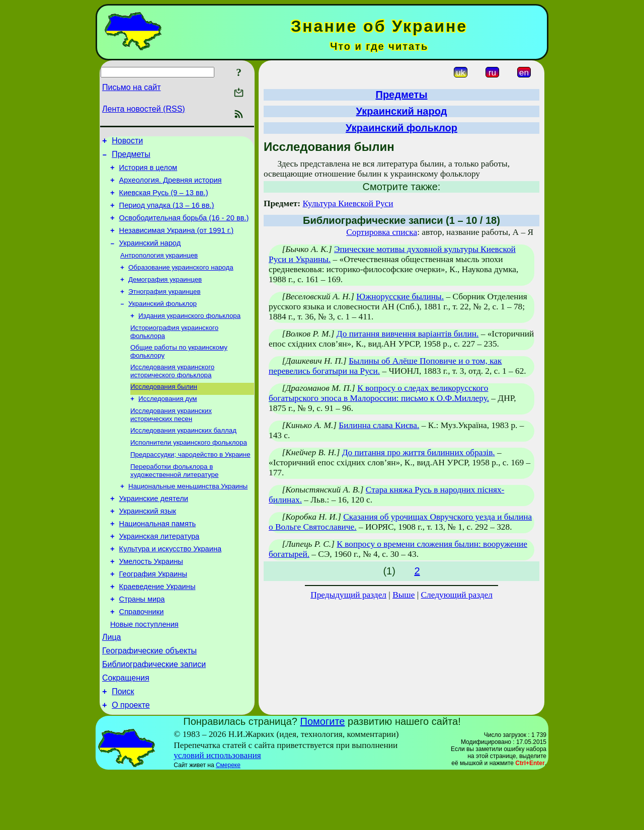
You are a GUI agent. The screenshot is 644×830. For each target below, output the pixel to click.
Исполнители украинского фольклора (189, 470)
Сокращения (126, 731)
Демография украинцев (165, 296)
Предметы (131, 157)
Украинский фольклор (163, 322)
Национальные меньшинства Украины (188, 517)
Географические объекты (149, 701)
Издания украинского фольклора (189, 335)
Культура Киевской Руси (348, 203)
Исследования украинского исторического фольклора (172, 394)
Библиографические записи (154, 716)
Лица (112, 686)
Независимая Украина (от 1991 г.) (177, 242)
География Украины (153, 615)
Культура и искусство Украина (171, 587)
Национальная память (158, 559)
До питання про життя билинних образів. (419, 452)
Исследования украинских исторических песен (171, 440)
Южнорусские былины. (400, 297)
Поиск (123, 746)
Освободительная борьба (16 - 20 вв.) (184, 228)
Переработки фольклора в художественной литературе (174, 500)
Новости (127, 142)
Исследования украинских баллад (183, 457)
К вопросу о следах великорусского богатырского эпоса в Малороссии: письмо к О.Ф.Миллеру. (379, 393)
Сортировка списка (382, 232)
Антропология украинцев (159, 270)
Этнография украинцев (165, 309)
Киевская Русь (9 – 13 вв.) (164, 200)
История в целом (148, 172)
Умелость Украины (151, 601)
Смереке (228, 821)
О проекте (131, 761)
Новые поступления (144, 672)
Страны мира (142, 643)
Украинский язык (148, 545)
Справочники (142, 657)
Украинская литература (159, 573)
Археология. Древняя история (171, 186)
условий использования (217, 812)
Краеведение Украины (157, 629)
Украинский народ (150, 257)
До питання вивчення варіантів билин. (408, 334)
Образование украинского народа (181, 283)
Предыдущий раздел (348, 595)
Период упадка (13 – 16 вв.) (167, 214)
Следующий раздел (457, 595)
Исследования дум (168, 423)
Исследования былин (164, 410)
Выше (404, 595)
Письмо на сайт (131, 87)
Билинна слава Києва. (379, 425)
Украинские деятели (154, 531)
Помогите (323, 778)
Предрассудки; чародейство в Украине (190, 483)
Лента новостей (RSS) (144, 109)
